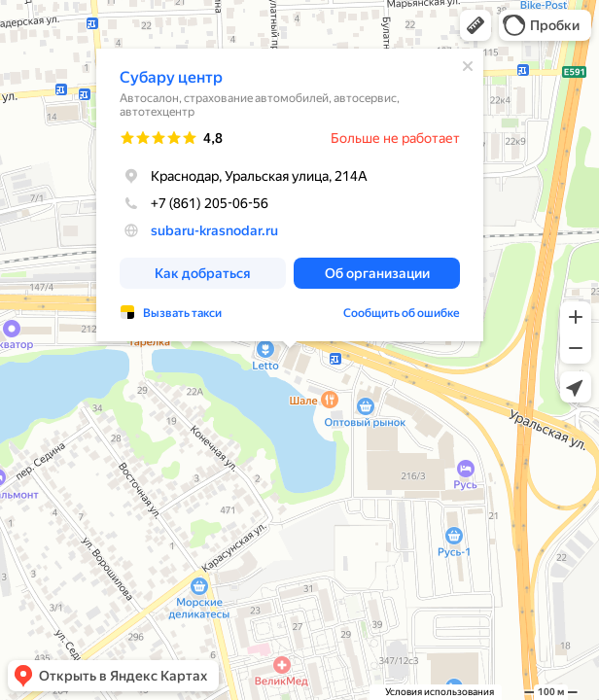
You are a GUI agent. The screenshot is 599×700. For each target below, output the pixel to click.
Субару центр (171, 77)
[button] (476, 25)
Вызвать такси (182, 313)
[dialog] (290, 195)
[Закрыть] (468, 66)
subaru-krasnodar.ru (214, 230)
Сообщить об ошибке (402, 313)
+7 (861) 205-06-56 (194, 203)
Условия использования (440, 692)
